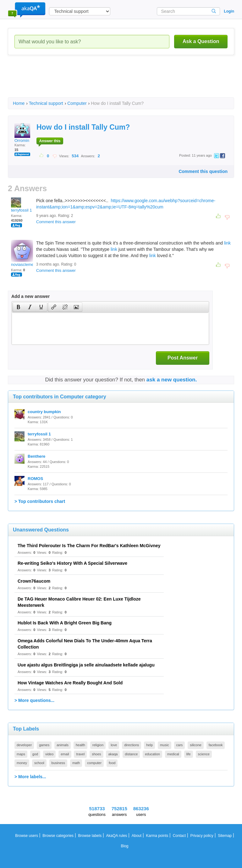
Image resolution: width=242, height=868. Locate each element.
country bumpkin (44, 412)
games (44, 745)
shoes (96, 754)
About (137, 836)
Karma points (157, 836)
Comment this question (203, 171)
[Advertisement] (122, 82)
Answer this (50, 141)
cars (180, 745)
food (112, 763)
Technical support (46, 103)
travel (80, 754)
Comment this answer (56, 222)
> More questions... (34, 700)
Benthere (36, 456)
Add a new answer (30, 296)
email (65, 754)
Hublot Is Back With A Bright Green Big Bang (65, 623)
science (204, 754)
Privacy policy (202, 836)
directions (132, 745)
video (49, 754)
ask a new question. (172, 380)
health (80, 745)
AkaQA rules (117, 836)
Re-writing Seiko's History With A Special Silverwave (72, 563)
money (22, 763)
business (58, 763)
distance (131, 754)
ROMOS (35, 479)
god (35, 754)
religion (98, 745)
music (165, 745)
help (149, 745)
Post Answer (183, 358)
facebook (216, 745)
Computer (77, 103)
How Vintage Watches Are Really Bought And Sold (70, 683)
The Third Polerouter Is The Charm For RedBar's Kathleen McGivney (89, 546)
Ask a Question (201, 41)
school (39, 763)
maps (21, 754)
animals (63, 745)
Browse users (27, 836)
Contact (179, 836)
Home (19, 103)
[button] (18, 307)
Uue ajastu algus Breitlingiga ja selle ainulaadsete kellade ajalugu (86, 665)
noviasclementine (27, 253)
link (227, 243)
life (189, 754)
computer (94, 763)
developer (24, 745)
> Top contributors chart (40, 501)
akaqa (113, 754)
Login (229, 11)
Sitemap (225, 836)
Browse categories (58, 836)
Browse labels (90, 836)
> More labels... (30, 777)
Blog (124, 846)
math (76, 763)
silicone (196, 745)
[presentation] (19, 307)
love (114, 745)
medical (173, 754)
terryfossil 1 (21, 205)
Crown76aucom (34, 581)
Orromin (22, 132)
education (152, 754)
